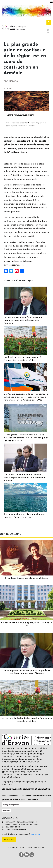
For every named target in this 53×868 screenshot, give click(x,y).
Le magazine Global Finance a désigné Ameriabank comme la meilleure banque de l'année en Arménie (26, 438)
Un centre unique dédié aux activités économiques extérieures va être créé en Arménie (24, 478)
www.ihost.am (35, 834)
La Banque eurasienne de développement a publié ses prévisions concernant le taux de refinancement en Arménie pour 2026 (26, 397)
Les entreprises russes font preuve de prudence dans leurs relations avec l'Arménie (23, 321)
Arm (49, 33)
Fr (48, 30)
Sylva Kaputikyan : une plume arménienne (26, 578)
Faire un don (9, 840)
